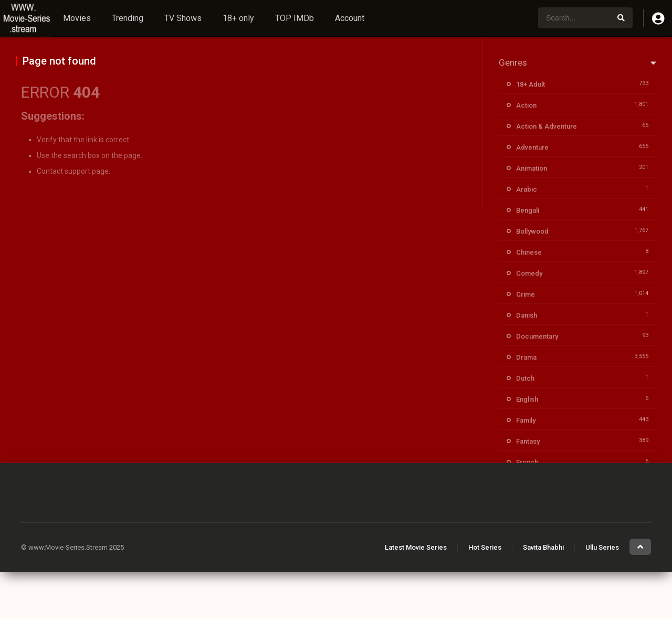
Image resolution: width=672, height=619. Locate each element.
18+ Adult (531, 84)
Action (526, 105)
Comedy (529, 273)
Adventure (532, 147)
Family (526, 420)
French (527, 462)
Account (350, 18)
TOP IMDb (295, 18)
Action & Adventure (547, 126)
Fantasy (528, 441)
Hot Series (485, 547)
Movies (77, 18)
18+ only (238, 18)
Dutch (525, 378)
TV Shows (183, 18)
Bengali (528, 210)
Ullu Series (602, 547)
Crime (526, 294)
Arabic (527, 189)
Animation (532, 168)
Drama (526, 357)
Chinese (529, 252)
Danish (527, 315)
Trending (128, 18)
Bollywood (532, 231)
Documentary (537, 336)
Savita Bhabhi (543, 547)
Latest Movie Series (416, 547)
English (527, 399)
